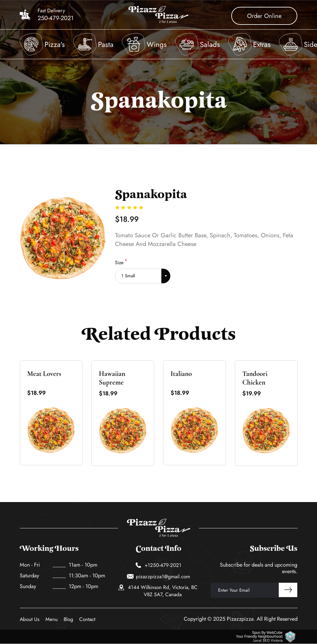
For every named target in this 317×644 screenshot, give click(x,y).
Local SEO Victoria (268, 641)
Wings (157, 44)
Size (119, 263)
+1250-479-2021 (159, 565)
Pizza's (55, 44)
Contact (87, 619)
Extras (262, 44)
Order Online (264, 16)
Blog (68, 619)
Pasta (106, 44)
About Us (30, 619)
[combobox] (143, 274)
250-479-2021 (56, 18)
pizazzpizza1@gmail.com (159, 576)
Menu (52, 619)
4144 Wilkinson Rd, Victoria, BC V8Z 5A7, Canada (158, 591)
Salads (210, 44)
